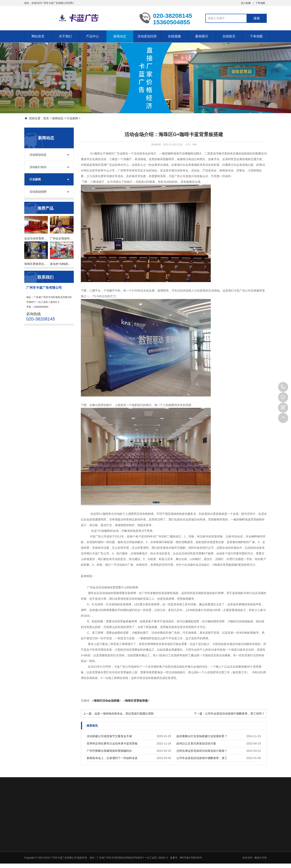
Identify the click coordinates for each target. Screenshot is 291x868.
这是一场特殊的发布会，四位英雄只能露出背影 (124, 714)
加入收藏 (246, 3)
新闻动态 (120, 36)
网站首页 (38, 36)
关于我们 (65, 36)
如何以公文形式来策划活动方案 (196, 743)
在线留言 (229, 36)
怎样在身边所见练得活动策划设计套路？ (202, 751)
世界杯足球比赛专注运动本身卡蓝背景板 (112, 743)
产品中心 (93, 36)
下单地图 (260, 3)
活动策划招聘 (38, 192)
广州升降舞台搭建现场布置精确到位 (109, 751)
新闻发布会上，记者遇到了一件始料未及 (112, 758)
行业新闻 (72, 118)
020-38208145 (283, 387)
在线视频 (174, 36)
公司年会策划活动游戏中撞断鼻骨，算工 (202, 758)
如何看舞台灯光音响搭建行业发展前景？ (202, 736)
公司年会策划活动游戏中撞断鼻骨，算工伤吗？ (235, 714)
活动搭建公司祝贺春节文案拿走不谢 (109, 736)
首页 (46, 118)
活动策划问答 (147, 36)
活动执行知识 (38, 167)
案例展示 (202, 36)
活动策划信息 (38, 155)
